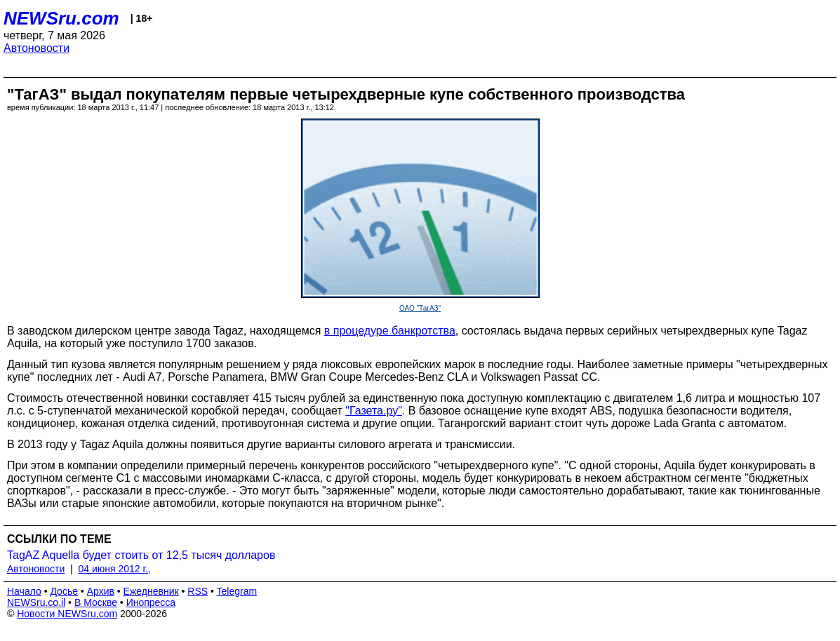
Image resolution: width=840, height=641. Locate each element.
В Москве (96, 602)
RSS (198, 591)
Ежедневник (151, 591)
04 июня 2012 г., (115, 569)
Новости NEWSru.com (67, 614)
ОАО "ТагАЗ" (420, 308)
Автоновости (36, 48)
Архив (101, 591)
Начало (24, 591)
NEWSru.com (61, 18)
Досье (64, 591)
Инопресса (151, 602)
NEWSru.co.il (36, 602)
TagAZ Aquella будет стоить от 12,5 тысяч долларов (141, 555)
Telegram (237, 591)
